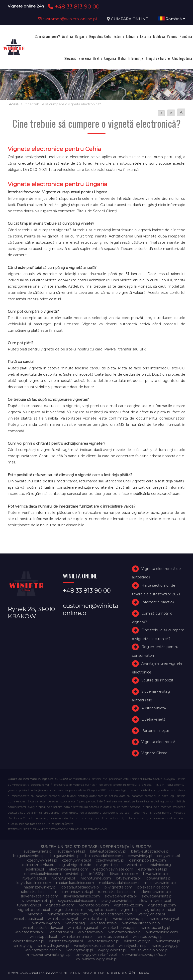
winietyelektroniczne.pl (94, 946)
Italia (122, 58)
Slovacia (70, 58)
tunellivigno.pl (29, 905)
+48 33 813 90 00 (73, 6)
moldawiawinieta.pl (160, 883)
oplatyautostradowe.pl (80, 887)
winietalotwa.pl (91, 932)
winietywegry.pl (166, 946)
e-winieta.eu (134, 865)
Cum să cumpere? (47, 36)
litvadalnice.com (124, 874)
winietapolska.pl (43, 937)
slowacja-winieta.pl (121, 896)
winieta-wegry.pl (165, 919)
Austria (67, 36)
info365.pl (97, 874)
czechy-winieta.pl (42, 860)
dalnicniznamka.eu (38, 865)
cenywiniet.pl (168, 856)
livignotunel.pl (63, 878)
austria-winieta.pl (38, 851)
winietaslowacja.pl (148, 937)
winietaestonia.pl (29, 932)
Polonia (172, 36)
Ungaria (110, 58)
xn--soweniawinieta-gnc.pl (49, 955)
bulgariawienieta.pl (29, 856)
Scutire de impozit (157, 680)
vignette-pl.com (162, 905)
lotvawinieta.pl (128, 878)
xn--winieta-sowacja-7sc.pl (144, 955)
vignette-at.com (60, 905)
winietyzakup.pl (80, 950)
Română (172, 19)
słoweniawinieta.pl (155, 901)
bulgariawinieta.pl (65, 856)
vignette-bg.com (94, 905)
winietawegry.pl (138, 941)
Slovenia (85, 58)
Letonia (146, 36)
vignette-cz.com (128, 905)
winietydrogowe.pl (53, 946)
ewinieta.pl (75, 874)
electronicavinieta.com (69, 869)
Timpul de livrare (158, 58)
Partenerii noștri (155, 731)
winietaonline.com (162, 932)
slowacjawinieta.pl (157, 896)
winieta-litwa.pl (96, 919)
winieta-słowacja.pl (129, 919)
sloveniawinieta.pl (156, 892)
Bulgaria (81, 36)
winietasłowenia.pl (103, 941)
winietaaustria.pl (104, 923)
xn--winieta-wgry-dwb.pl (96, 959)
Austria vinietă (154, 708)
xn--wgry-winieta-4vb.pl (96, 955)
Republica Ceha (100, 36)
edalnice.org (160, 865)
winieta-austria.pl (28, 919)
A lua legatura (182, 58)
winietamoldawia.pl (125, 932)
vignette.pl (130, 910)
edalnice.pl (35, 869)
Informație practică (158, 602)
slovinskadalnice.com (82, 896)
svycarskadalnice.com (77, 901)
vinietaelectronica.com (68, 914)
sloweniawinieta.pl (38, 901)
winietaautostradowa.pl (43, 928)
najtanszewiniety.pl (40, 887)
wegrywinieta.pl (151, 914)
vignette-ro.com (69, 910)
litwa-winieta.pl (156, 874)
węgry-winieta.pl (112, 950)
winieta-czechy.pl (63, 919)
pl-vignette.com (118, 887)
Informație (136, 58)
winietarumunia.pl (77, 937)
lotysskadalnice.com (34, 883)
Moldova (159, 36)
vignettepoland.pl (160, 910)
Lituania (132, 36)
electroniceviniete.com (113, 869)
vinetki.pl (36, 914)
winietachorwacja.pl (120, 928)
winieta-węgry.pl (47, 923)
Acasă (14, 104)
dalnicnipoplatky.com (147, 860)
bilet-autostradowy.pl (108, 851)
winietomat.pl (168, 941)
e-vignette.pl (107, 865)
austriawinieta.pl (71, 851)
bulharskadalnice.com (104, 856)
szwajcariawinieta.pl (118, 901)
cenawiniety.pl (140, 856)
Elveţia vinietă (153, 719)
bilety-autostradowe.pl (150, 851)
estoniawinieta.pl (153, 869)
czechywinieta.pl (76, 860)
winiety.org (23, 946)
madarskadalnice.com (75, 883)
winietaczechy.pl (156, 928)
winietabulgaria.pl (83, 928)
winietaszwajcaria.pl (66, 941)
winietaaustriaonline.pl (142, 923)
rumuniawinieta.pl (78, 892)
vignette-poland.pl (34, 910)
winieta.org (75, 923)
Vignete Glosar (154, 753)
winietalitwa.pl (61, 932)
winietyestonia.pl (133, 946)
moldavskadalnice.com (119, 883)
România (186, 36)
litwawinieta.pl (34, 878)
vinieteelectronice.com (113, 914)
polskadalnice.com (153, 887)
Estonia (119, 36)
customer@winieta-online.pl (67, 19)
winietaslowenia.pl (29, 941)
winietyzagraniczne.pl (43, 950)
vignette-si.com (102, 910)
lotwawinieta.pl (158, 878)
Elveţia (97, 58)
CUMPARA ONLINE (130, 19)
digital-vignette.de (75, 865)
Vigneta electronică (158, 742)
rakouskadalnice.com (39, 892)
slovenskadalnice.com (39, 896)
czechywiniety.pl (110, 860)
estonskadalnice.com (43, 874)
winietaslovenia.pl (113, 937)
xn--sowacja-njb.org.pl (150, 950)
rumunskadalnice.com (117, 892)
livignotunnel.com (95, 878)
